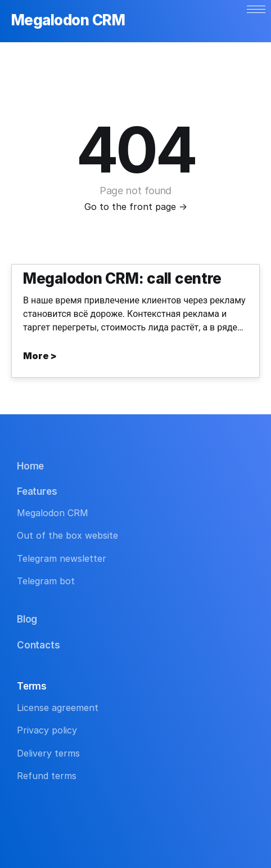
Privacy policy (47, 730)
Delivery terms (48, 753)
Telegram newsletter (62, 558)
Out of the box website (67, 535)
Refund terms (47, 776)
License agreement (58, 708)
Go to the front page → (136, 207)
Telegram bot (46, 581)
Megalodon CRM (68, 21)
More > (40, 356)
